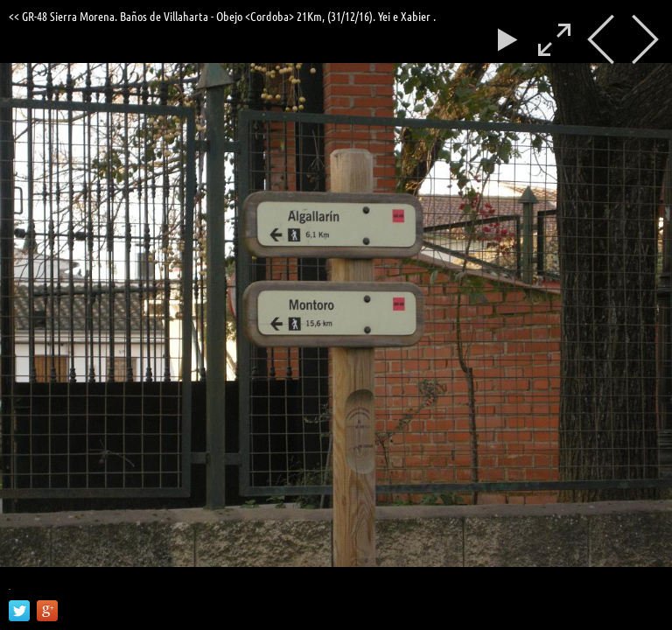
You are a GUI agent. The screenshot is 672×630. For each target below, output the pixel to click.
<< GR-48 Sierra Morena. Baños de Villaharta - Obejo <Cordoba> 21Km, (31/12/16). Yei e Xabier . (222, 16)
